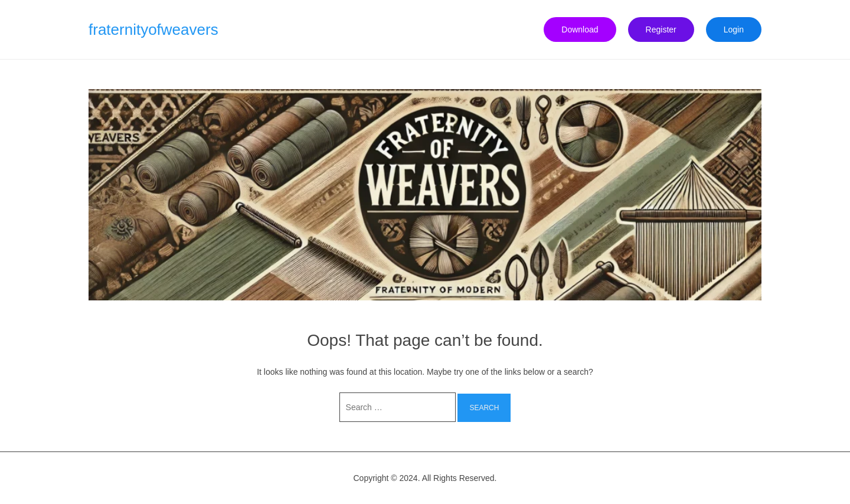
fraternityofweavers (153, 30)
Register (661, 30)
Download (580, 30)
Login (734, 30)
